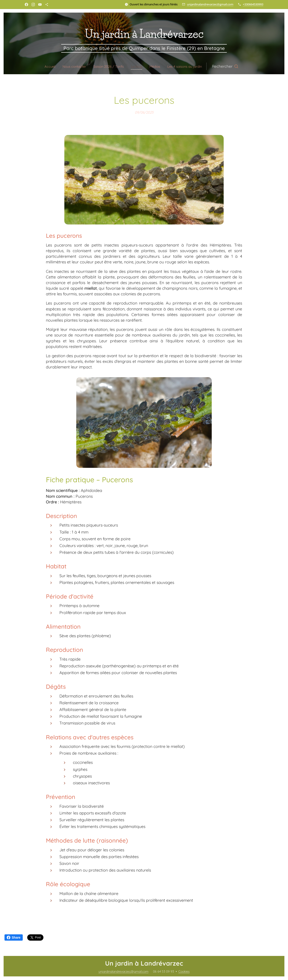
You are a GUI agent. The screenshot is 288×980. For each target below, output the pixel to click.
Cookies (184, 971)
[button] (235, 66)
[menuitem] (43, 66)
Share (14, 937)
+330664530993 (253, 4)
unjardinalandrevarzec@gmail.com (210, 4)
